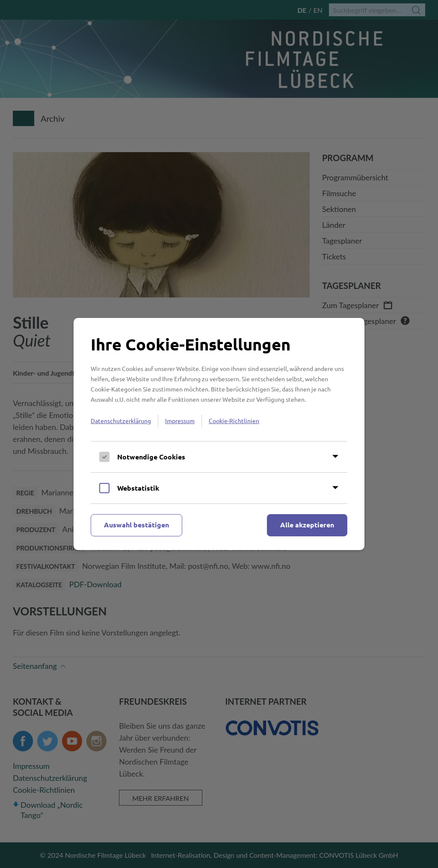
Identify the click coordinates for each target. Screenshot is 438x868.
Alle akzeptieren (307, 525)
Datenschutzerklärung (121, 421)
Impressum (180, 421)
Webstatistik (138, 488)
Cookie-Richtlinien (234, 421)
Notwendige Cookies (151, 457)
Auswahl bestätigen (136, 525)
